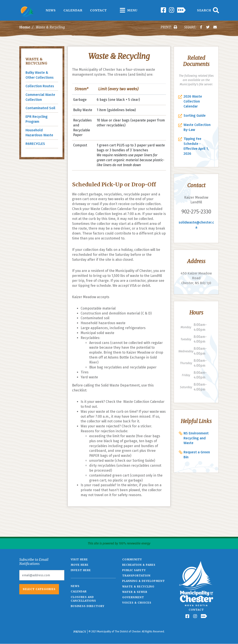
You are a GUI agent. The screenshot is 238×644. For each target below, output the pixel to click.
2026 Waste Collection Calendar (193, 101)
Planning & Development (144, 581)
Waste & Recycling (36, 61)
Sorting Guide (195, 116)
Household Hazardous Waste (39, 133)
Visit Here (79, 559)
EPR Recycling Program (37, 119)
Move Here (80, 565)
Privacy (80, 632)
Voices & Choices (137, 603)
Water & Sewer (135, 592)
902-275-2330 (196, 212)
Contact (98, 10)
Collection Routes (40, 86)
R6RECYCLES (35, 144)
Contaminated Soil (40, 108)
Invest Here (81, 570)
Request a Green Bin (197, 455)
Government (133, 597)
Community (132, 559)
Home (25, 27)
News (51, 10)
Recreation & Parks (139, 565)
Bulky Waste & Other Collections (40, 75)
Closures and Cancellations (83, 599)
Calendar (73, 10)
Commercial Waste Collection (40, 97)
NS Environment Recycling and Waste (196, 438)
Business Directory (88, 606)
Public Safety (134, 570)
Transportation (136, 576)
